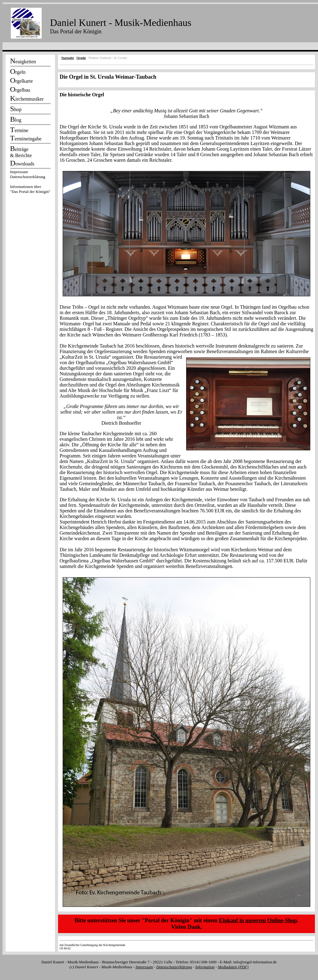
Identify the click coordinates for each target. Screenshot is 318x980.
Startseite (68, 58)
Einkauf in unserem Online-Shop (258, 920)
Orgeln (81, 58)
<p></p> (30, 183)
